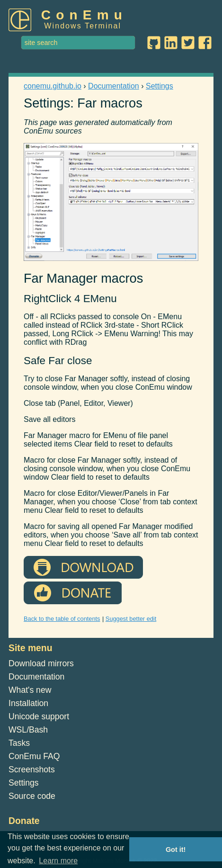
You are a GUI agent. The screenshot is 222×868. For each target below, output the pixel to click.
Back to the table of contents (62, 619)
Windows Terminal (83, 26)
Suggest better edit (131, 619)
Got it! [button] (176, 850)
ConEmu (84, 15)
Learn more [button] (58, 861)
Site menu (31, 648)
